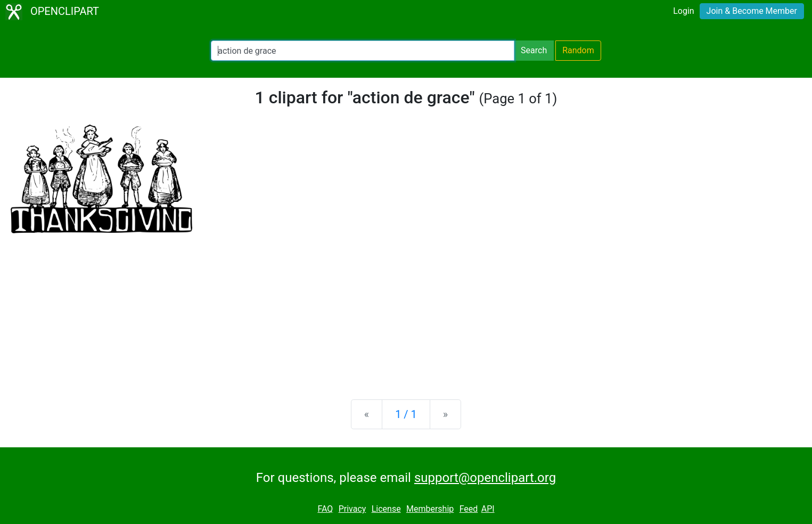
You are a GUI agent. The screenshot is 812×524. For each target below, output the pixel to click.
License (386, 509)
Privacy (352, 509)
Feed (469, 509)
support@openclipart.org (485, 478)
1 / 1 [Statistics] (406, 414)
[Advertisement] (406, 308)
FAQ (325, 509)
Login (683, 11)
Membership (430, 509)
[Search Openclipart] (363, 51)
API (488, 509)
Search (534, 50)
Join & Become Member (752, 11)
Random (578, 50)
